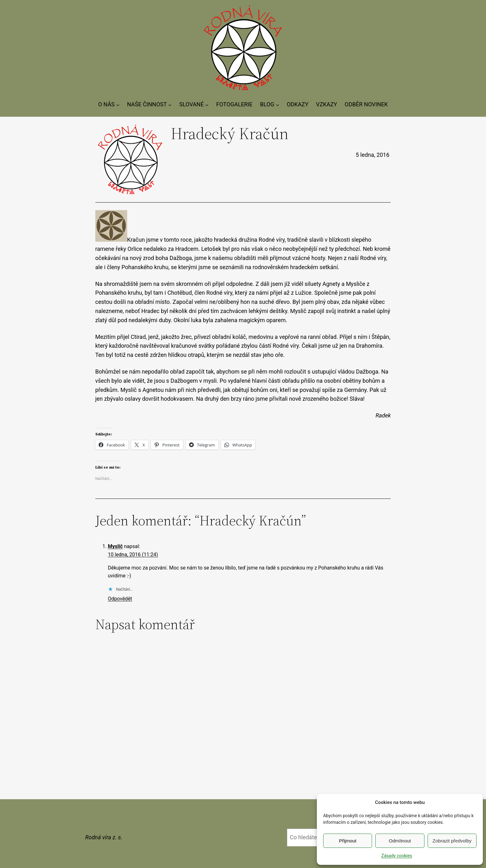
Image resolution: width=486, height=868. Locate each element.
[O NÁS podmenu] (118, 105)
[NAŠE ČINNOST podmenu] (170, 105)
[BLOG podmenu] (278, 105)
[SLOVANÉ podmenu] (207, 105)
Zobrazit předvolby (452, 841)
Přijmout (348, 841)
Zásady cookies (397, 856)
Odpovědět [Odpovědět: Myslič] (120, 599)
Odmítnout (400, 841)
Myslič (115, 546)
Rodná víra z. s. (104, 837)
